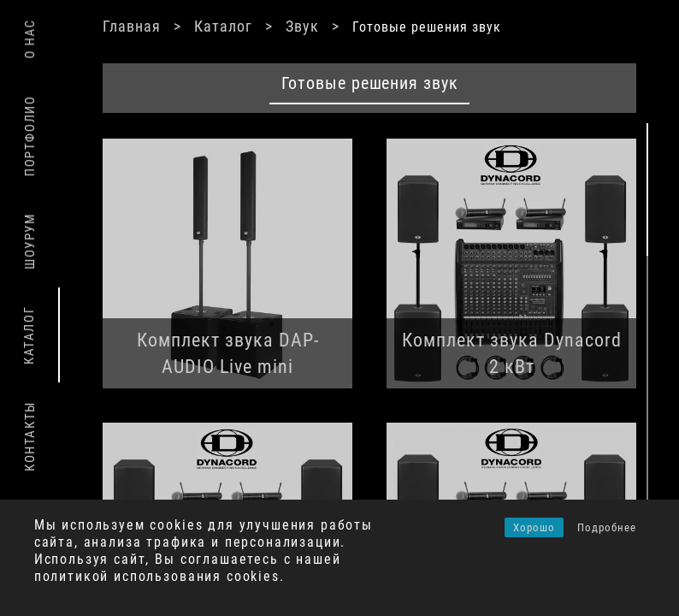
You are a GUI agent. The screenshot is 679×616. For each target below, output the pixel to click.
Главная (132, 26)
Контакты (30, 436)
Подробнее (607, 527)
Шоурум (30, 241)
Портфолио (30, 136)
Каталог (223, 26)
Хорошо (534, 527)
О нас (30, 39)
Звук (302, 26)
